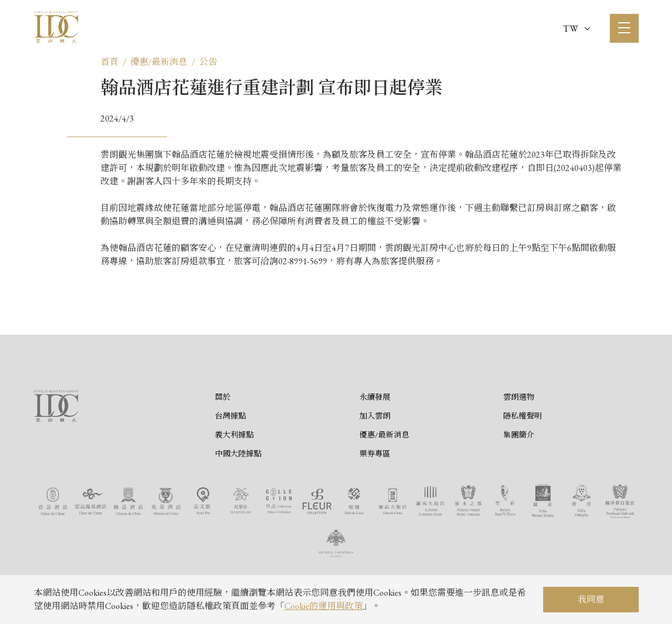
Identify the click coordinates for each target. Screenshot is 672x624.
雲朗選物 (519, 397)
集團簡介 (519, 435)
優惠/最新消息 (159, 62)
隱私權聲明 (523, 416)
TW (576, 29)
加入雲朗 (375, 416)
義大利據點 (234, 435)
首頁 (109, 62)
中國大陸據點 (238, 454)
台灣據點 (230, 416)
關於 (223, 397)
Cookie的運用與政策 (324, 606)
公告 (208, 62)
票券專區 (375, 454)
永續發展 (375, 397)
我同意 (591, 599)
